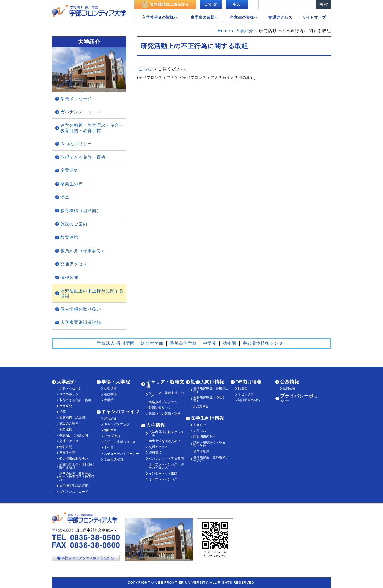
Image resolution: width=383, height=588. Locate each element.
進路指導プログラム (163, 402)
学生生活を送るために (165, 441)
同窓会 (243, 388)
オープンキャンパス (163, 479)
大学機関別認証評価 (81, 322)
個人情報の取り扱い (81, 309)
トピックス (246, 394)
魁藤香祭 (110, 430)
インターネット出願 (163, 474)
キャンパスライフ (120, 412)
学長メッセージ (76, 99)
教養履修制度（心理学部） (209, 399)
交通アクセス (280, 17)
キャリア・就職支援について (166, 394)
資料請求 (155, 453)
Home (224, 31)
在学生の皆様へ (205, 17)
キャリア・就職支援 (165, 384)
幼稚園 (229, 343)
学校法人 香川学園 (116, 343)
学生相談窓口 (114, 459)
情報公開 (69, 277)
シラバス (200, 431)
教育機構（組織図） (81, 211)
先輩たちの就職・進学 (165, 414)
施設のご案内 (74, 224)
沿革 (65, 197)
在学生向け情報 (207, 418)
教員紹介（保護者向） (83, 251)
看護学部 (110, 394)
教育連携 (69, 237)
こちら (145, 69)
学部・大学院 (116, 382)
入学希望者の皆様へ (160, 17)
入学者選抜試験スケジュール (166, 434)
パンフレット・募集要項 (166, 459)
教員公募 (289, 388)
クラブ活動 (112, 436)
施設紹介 (110, 418)
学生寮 (109, 448)
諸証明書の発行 (205, 437)
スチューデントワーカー (122, 454)
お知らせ (200, 425)
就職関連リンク (160, 408)
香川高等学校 (183, 343)
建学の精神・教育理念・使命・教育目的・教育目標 (92, 128)
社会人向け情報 (207, 382)
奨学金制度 (201, 451)
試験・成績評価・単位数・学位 (209, 444)
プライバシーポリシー (299, 398)
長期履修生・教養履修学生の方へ (211, 459)
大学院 (109, 400)
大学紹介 (66, 382)
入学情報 (156, 425)
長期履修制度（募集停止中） (211, 390)
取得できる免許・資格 (83, 157)
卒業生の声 (72, 184)
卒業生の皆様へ (244, 17)
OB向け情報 (249, 382)
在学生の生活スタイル (120, 442)
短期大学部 (152, 343)
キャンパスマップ (117, 424)
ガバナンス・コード (81, 112)
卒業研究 (69, 170)
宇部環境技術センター (265, 343)
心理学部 (110, 388)
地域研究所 (201, 406)
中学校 (210, 343)
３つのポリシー (76, 144)
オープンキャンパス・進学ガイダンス (166, 466)
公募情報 (290, 382)
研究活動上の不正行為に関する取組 (92, 293)
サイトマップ (314, 17)
